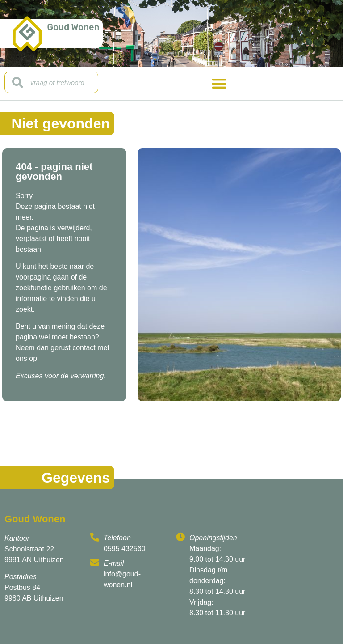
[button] (219, 83)
